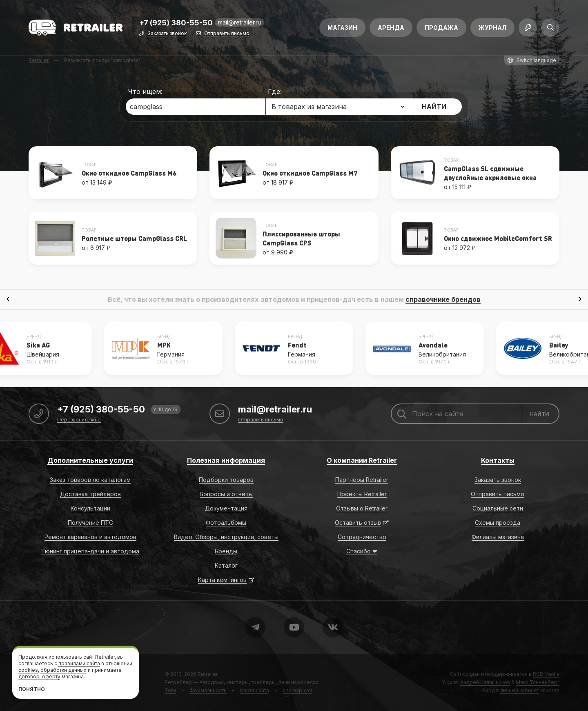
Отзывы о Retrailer (362, 508)
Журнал (492, 28)
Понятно (32, 689)
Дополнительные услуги (90, 460)
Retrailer (208, 674)
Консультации (90, 508)
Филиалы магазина (498, 537)
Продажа (441, 28)
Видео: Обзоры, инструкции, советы (226, 537)
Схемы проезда (498, 523)
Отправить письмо (227, 34)
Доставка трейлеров (90, 494)
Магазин (342, 28)
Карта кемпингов (222, 580)
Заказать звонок (167, 34)
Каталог (226, 565)
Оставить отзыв (358, 523)
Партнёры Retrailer (362, 480)
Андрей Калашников (485, 682)
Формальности (208, 690)
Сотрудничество (362, 537)
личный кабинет (520, 690)
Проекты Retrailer (362, 494)
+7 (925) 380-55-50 (176, 23)
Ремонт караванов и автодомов (90, 537)
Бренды (226, 551)
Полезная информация (226, 460)
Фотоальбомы (226, 523)
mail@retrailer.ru (239, 22)
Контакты (498, 460)
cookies (28, 670)
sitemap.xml (297, 690)
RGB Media (546, 674)
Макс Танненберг (538, 682)
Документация (226, 508)
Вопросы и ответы (226, 494)
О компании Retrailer (362, 460)
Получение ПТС (90, 523)
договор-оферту (39, 676)
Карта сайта (255, 690)
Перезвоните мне (79, 420)
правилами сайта (79, 663)
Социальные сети (498, 508)
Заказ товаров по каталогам (90, 480)
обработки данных (63, 670)
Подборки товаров (226, 480)
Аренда (391, 28)
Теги (170, 690)
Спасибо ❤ (362, 551)
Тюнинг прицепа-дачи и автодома (90, 551)
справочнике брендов (443, 299)
